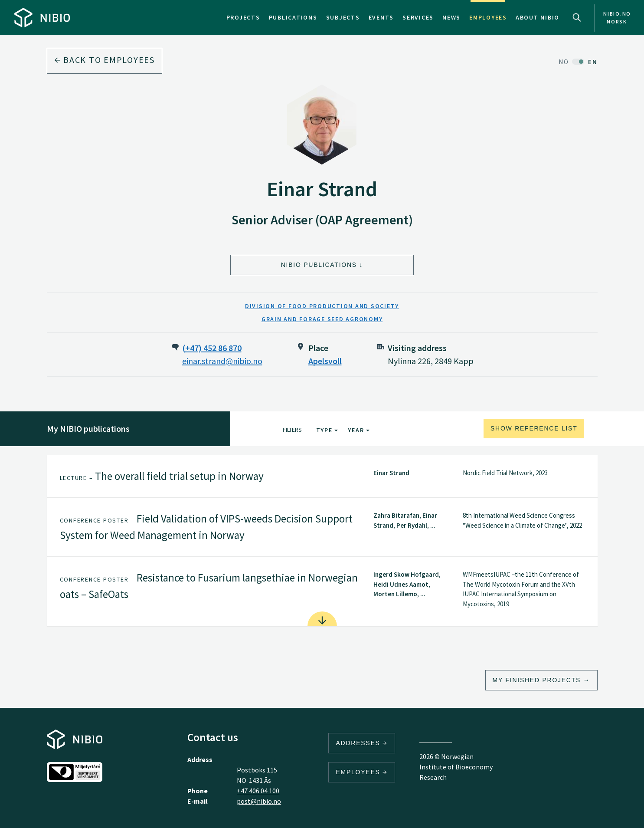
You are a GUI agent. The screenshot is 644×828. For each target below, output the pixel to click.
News (451, 17)
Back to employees (105, 60)
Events (381, 17)
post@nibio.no (259, 801)
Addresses (362, 743)
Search (577, 17)
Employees (488, 17)
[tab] (322, 476)
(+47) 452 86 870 (212, 348)
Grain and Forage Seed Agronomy (322, 319)
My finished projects (537, 680)
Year (359, 430)
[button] (322, 476)
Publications (293, 17)
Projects (243, 17)
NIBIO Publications (319, 265)
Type (327, 430)
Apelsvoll (325, 361)
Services (418, 17)
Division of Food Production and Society (322, 306)
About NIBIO (538, 17)
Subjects (343, 17)
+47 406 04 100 (258, 791)
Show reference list (534, 428)
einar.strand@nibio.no (222, 361)
